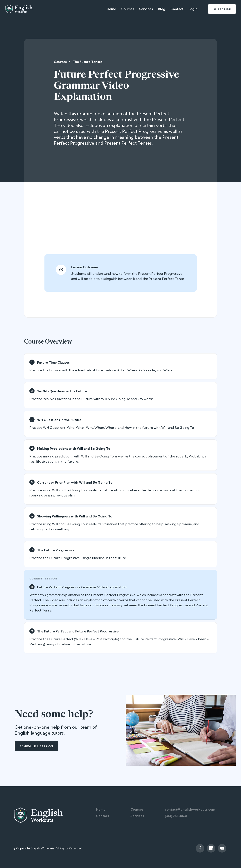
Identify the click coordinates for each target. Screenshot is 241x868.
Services (146, 9)
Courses (128, 9)
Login (193, 9)
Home (111, 9)
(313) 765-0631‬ (176, 816)
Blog (162, 9)
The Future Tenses (88, 62)
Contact (177, 9)
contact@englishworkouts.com (190, 809)
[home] (19, 9)
